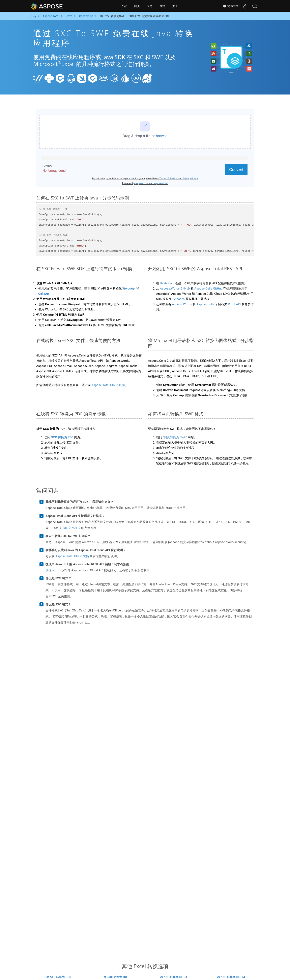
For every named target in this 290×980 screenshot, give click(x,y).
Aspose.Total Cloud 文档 (72, 556)
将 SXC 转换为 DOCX (174, 977)
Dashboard (167, 283)
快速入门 (52, 570)
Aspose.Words (182, 304)
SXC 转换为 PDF (62, 437)
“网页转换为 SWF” (175, 437)
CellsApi (44, 294)
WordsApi (129, 289)
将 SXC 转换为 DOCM (231, 977)
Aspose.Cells (205, 304)
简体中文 (231, 6)
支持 (150, 6)
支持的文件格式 (70, 528)
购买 (137, 6)
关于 (175, 6)
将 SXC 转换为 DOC (59, 977)
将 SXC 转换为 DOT (116, 977)
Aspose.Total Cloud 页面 (108, 385)
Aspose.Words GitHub (175, 289)
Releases (179, 299)
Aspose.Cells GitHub (208, 289)
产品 (124, 6)
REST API (234, 304)
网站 (162, 6)
